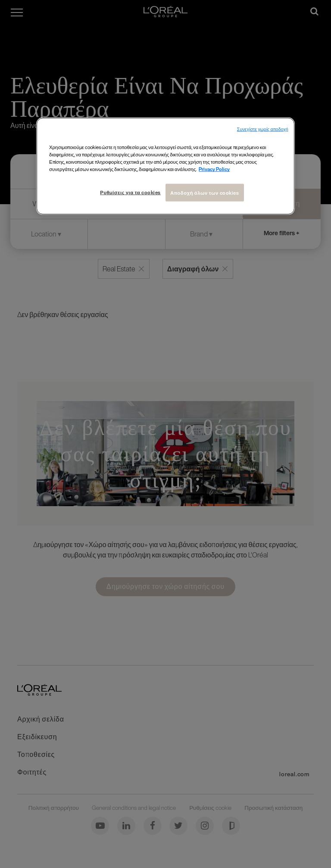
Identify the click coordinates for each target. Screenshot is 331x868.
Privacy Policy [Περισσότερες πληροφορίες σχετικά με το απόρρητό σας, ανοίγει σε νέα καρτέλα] (214, 169)
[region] (165, 166)
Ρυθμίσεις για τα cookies (130, 192)
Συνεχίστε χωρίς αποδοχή (263, 129)
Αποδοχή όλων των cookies (205, 192)
